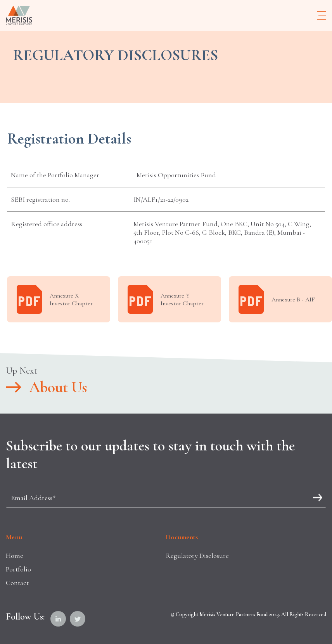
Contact (17, 583)
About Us (46, 387)
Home (15, 556)
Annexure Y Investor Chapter (166, 299)
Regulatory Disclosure (197, 556)
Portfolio (18, 569)
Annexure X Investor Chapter (55, 299)
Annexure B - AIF (277, 299)
